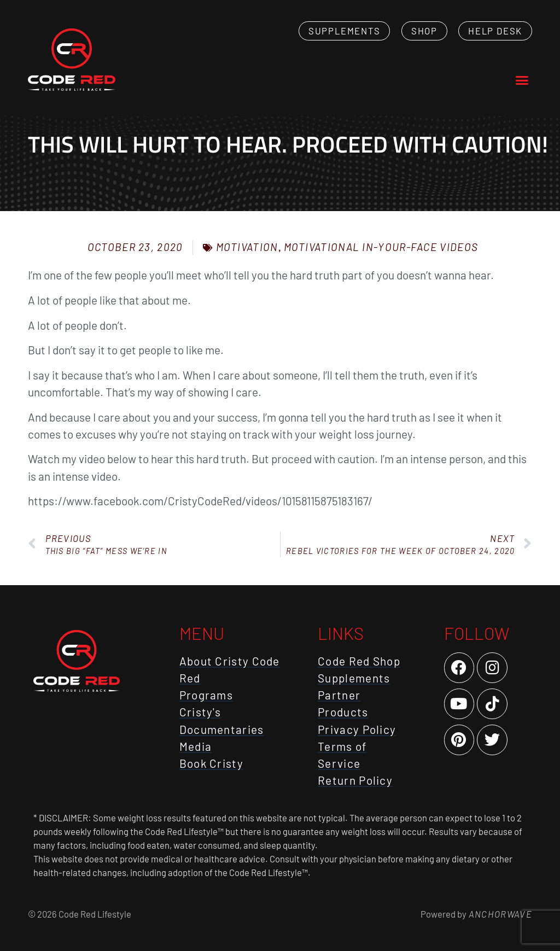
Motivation (247, 247)
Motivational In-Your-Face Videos (381, 247)
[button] (522, 80)
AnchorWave (499, 914)
